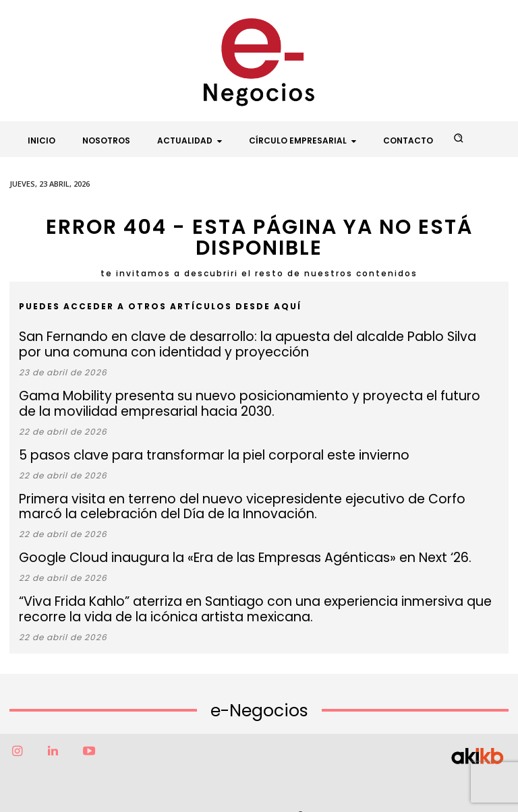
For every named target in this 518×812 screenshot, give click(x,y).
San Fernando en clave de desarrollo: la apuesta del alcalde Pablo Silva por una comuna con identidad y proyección (252, 342)
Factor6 (230, 790)
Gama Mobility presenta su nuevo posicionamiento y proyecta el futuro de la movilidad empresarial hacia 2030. (249, 396)
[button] (459, 138)
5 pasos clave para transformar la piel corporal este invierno (181, 444)
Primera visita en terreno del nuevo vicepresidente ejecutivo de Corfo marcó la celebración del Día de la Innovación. (228, 492)
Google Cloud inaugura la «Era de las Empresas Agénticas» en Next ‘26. (204, 539)
